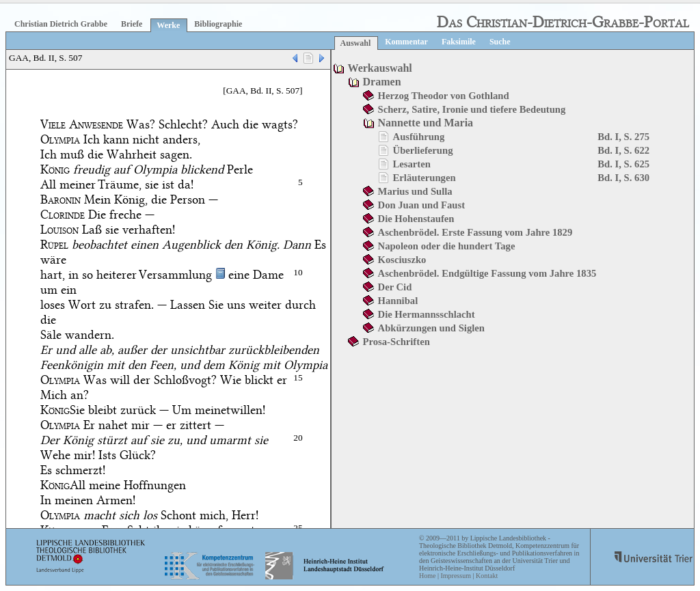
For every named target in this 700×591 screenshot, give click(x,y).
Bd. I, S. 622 (623, 150)
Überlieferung (423, 150)
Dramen (382, 82)
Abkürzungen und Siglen (431, 328)
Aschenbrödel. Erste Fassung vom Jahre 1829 (475, 232)
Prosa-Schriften (396, 342)
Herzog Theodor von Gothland (444, 96)
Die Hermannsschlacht (427, 314)
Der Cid (395, 287)
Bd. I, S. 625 (623, 164)
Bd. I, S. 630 (623, 178)
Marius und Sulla (415, 191)
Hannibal (398, 301)
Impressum (455, 576)
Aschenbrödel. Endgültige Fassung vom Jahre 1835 (487, 273)
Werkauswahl (380, 68)
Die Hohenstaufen (416, 219)
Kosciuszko (402, 260)
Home (427, 576)
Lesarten (412, 164)
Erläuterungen (425, 178)
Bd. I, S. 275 (623, 137)
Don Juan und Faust (421, 205)
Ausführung (419, 137)
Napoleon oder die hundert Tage (447, 246)
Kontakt (487, 576)
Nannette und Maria (426, 123)
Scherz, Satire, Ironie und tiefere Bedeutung (472, 109)
